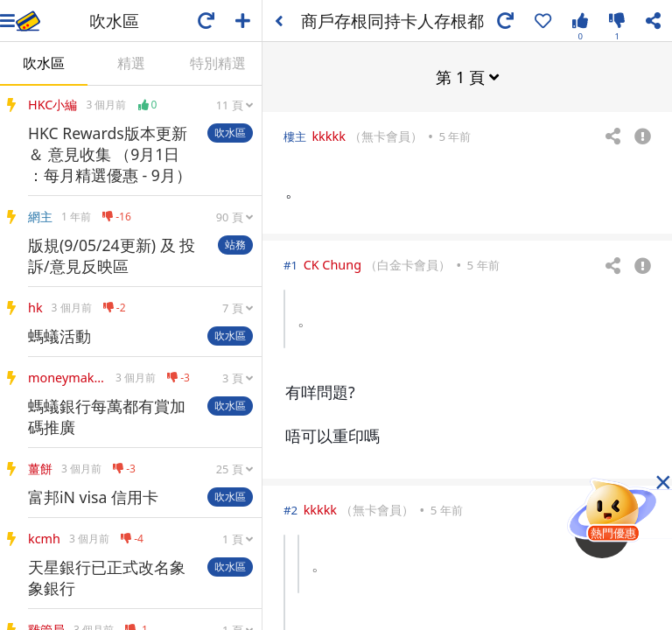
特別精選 (218, 63)
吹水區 (44, 63)
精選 (131, 63)
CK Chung (332, 264)
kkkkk (328, 135)
